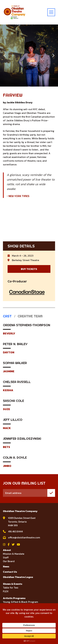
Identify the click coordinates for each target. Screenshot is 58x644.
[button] (5, 56)
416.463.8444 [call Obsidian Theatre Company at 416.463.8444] (15, 531)
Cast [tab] (7, 316)
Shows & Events (13, 584)
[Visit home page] (15, 12)
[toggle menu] (51, 12)
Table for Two (11, 588)
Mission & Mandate (14, 554)
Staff (6, 557)
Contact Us (10, 572)
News (6, 566)
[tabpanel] (29, 395)
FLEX (6, 591)
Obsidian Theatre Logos (18, 577)
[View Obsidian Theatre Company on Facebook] (9, 544)
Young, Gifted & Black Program (20, 602)
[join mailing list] (51, 493)
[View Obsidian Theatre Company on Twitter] (13, 544)
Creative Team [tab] (30, 316)
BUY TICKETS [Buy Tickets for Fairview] (29, 269)
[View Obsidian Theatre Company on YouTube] (18, 544)
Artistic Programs (14, 598)
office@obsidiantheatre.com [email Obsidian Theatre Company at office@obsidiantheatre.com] (24, 537)
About (7, 550)
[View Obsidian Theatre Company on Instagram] (4, 544)
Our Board (9, 561)
